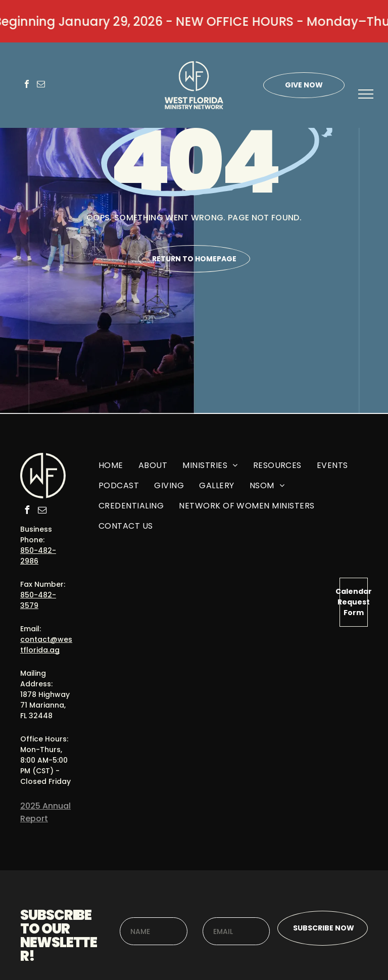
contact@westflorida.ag (46, 645)
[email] (41, 85)
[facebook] (27, 85)
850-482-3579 (38, 600)
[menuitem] (111, 469)
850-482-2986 (38, 556)
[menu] (366, 94)
